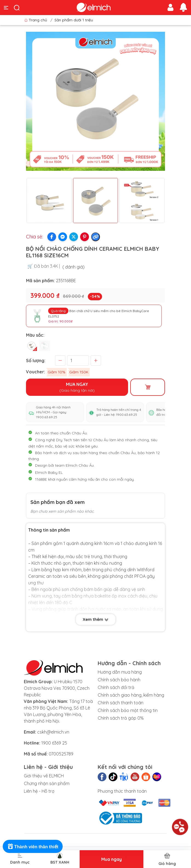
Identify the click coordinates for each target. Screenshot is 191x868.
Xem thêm (96, 619)
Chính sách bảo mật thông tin (128, 710)
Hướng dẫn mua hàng (120, 672)
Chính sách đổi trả (116, 687)
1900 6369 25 (54, 743)
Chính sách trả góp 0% (121, 718)
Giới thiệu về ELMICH (44, 776)
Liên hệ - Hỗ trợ (39, 791)
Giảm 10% (57, 372)
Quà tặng (58, 311)
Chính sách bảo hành (119, 680)
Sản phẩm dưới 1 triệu (74, 20)
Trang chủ (36, 20)
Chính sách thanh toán (121, 703)
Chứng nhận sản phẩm (47, 783)
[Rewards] (33, 846)
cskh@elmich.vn (53, 732)
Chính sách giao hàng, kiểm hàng (131, 695)
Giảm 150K (79, 372)
